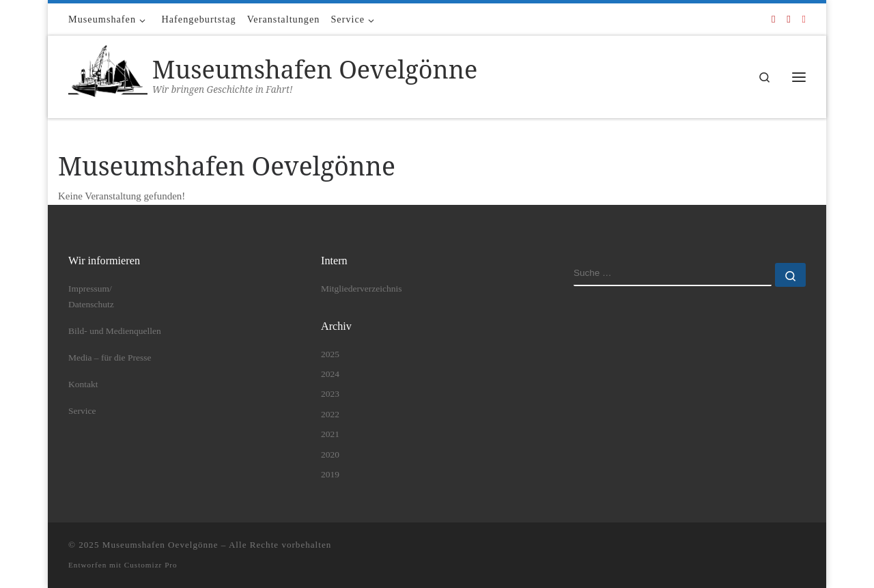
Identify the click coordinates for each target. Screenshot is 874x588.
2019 (330, 474)
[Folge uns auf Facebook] (773, 19)
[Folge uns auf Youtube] (788, 19)
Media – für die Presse (110, 358)
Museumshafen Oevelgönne (160, 545)
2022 (330, 414)
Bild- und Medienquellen (115, 331)
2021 (330, 434)
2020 (330, 454)
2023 (330, 394)
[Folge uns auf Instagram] (804, 19)
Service (82, 411)
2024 (330, 374)
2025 (330, 354)
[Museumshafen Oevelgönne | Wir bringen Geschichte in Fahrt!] (108, 74)
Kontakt (83, 384)
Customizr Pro (151, 565)
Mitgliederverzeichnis (361, 289)
